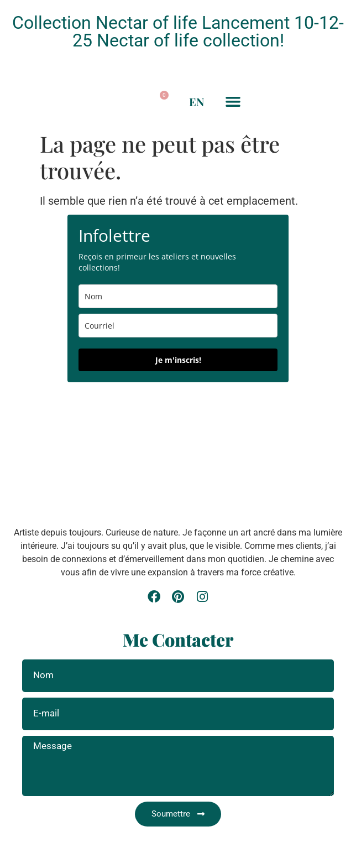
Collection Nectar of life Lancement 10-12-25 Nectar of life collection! (178, 32)
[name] (178, 296)
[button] (122, 102)
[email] (178, 326)
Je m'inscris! (178, 360)
